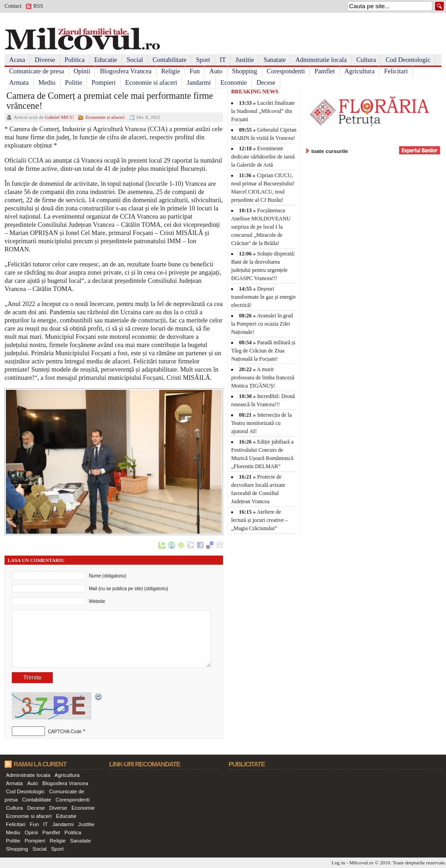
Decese (266, 82)
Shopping (245, 71)
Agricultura (360, 71)
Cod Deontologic (408, 60)
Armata (19, 82)
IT (223, 60)
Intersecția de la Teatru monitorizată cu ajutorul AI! (261, 423)
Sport (203, 60)
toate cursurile (330, 151)
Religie (171, 71)
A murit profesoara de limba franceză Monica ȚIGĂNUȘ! (263, 378)
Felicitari (396, 71)
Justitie (245, 60)
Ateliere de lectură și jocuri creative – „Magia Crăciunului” (260, 520)
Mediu (47, 82)
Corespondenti (286, 71)
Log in (339, 863)
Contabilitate (169, 60)
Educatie (106, 60)
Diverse (45, 60)
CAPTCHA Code (65, 732)
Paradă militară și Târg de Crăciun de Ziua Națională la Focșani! (263, 351)
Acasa (17, 60)
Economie (233, 82)
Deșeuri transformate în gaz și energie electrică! (264, 297)
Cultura (366, 60)
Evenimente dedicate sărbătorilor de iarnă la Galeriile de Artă (263, 157)
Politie (74, 82)
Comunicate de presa (37, 71)
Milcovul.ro (361, 863)
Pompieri (104, 82)
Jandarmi (199, 82)
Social (135, 60)
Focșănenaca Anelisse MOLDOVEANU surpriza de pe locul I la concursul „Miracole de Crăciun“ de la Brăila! (261, 227)
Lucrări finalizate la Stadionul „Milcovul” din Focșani (263, 111)
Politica (75, 60)
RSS (38, 6)
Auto (216, 71)
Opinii (82, 71)
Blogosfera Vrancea (126, 71)
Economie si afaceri (151, 82)
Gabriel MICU (59, 117)
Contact (13, 6)
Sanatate (275, 60)
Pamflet (325, 71)
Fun (195, 71)
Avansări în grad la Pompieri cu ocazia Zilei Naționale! (262, 324)
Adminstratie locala (321, 60)
